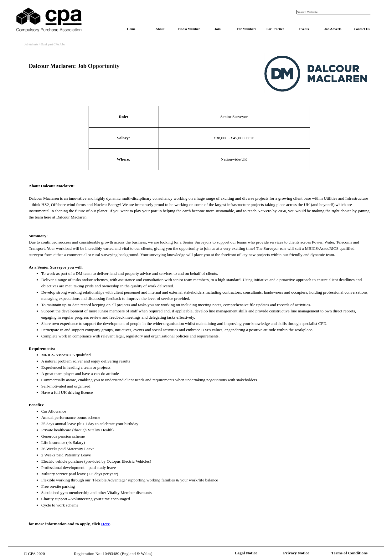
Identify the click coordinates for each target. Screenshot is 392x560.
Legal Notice (246, 553)
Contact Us (362, 29)
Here (106, 524)
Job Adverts (333, 29)
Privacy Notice (296, 553)
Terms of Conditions (349, 553)
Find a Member (189, 29)
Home (131, 29)
